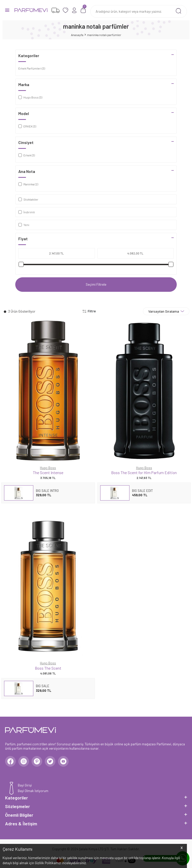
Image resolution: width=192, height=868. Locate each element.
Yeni (24, 225)
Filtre (89, 311)
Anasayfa (77, 35)
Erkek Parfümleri (32, 68)
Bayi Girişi (25, 785)
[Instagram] (24, 761)
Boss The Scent (48, 668)
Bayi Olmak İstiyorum (33, 791)
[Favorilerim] (56, 10)
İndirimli (27, 212)
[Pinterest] (37, 761)
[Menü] (7, 10)
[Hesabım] (74, 10)
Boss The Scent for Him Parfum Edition (144, 472)
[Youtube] (63, 761)
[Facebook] (10, 761)
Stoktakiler (28, 199)
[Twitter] (50, 761)
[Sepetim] (83, 10)
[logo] (31, 10)
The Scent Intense (48, 472)
